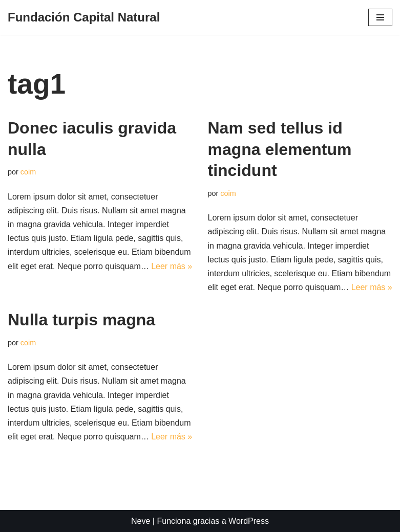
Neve (141, 521)
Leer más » (172, 266)
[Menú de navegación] (380, 17)
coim (28, 172)
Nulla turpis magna (81, 320)
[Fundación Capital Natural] (84, 18)
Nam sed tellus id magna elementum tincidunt (280, 149)
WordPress (249, 521)
